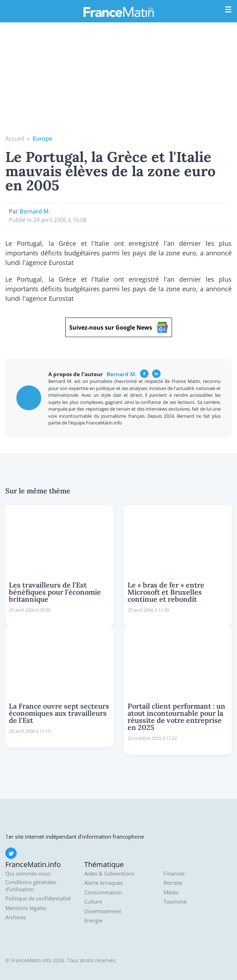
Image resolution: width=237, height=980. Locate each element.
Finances (174, 874)
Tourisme (175, 902)
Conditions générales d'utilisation (31, 886)
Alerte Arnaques (104, 883)
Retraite (173, 883)
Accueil (15, 139)
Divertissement (103, 911)
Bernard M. (35, 211)
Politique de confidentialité (38, 898)
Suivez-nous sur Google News (119, 327)
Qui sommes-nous (28, 874)
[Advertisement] (118, 81)
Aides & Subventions (109, 874)
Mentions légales (26, 908)
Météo (171, 892)
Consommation (103, 892)
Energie (93, 921)
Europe (42, 139)
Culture (93, 902)
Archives (16, 917)
